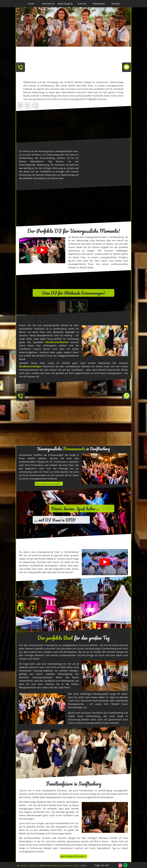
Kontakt (116, 4)
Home (31, 4)
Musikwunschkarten (57, 342)
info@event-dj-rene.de (54, 865)
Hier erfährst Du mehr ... (74, 856)
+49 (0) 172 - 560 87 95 (29, 865)
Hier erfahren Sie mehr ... (49, 484)
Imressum (68, 865)
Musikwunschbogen (30, 366)
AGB (76, 865)
